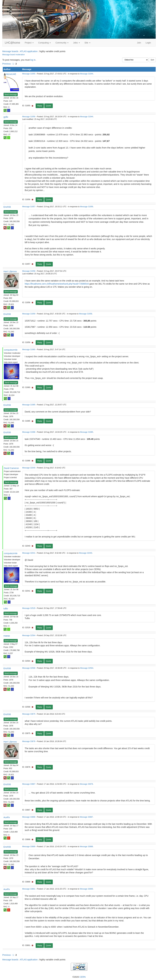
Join (139, 43)
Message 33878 (29, 741)
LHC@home (12, 43)
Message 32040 (29, 468)
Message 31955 (29, 74)
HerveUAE (11, 74)
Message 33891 (29, 889)
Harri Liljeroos (10, 271)
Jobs (76, 43)
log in (33, 60)
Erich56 (7, 207)
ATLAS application (29, 51)
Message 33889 (29, 847)
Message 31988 (29, 432)
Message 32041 (29, 553)
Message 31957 (29, 207)
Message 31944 (87, 74)
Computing (45, 43)
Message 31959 (29, 314)
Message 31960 (29, 350)
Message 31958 (29, 271)
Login (148, 43)
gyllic (6, 117)
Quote (49, 106)
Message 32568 (29, 668)
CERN (83, 977)
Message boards (10, 51)
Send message (11, 94)
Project (29, 43)
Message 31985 (29, 405)
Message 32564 (29, 635)
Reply (40, 106)
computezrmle (11, 350)
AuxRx (7, 817)
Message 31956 (29, 117)
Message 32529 (29, 608)
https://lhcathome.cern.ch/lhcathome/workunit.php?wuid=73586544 (57, 284)
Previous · (7, 64)
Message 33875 (29, 714)
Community (62, 43)
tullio (6, 609)
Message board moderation (14, 55)
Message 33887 (29, 784)
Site (87, 43)
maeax (7, 636)
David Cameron (11, 468)
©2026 (79, 977)
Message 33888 (29, 817)
